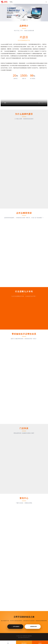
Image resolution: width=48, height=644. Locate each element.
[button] (21, 20)
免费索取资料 (33, 627)
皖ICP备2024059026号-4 (24, 638)
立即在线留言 (15, 627)
